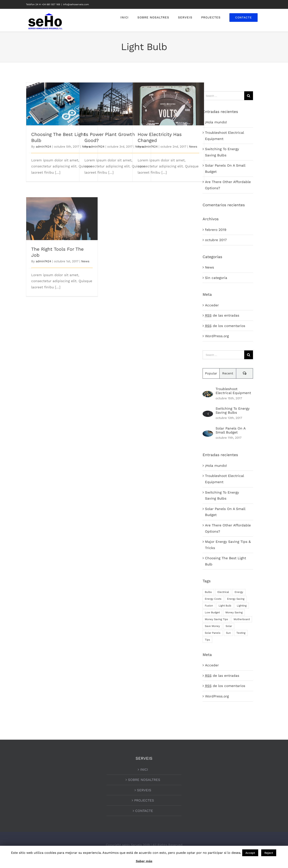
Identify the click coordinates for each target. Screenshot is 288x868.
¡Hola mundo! (216, 122)
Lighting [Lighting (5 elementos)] (242, 606)
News (193, 147)
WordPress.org (217, 336)
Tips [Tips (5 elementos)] (207, 640)
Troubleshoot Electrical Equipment (233, 391)
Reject (269, 853)
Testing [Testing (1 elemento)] (241, 633)
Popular (211, 373)
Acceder (212, 305)
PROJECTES (144, 800)
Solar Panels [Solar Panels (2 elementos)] (213, 633)
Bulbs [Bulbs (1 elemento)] (208, 592)
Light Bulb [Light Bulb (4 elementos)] (225, 606)
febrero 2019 (216, 230)
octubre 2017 (216, 240)
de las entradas (222, 315)
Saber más (144, 861)
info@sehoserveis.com (76, 4)
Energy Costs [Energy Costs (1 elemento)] (213, 599)
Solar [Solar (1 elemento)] (229, 626)
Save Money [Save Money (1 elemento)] (212, 626)
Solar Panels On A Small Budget (230, 430)
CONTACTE (144, 811)
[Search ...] (223, 96)
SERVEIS (144, 790)
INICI (144, 769)
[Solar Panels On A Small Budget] (208, 433)
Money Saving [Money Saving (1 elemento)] (234, 612)
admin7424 (43, 147)
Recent (228, 373)
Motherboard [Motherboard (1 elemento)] (242, 619)
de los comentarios (225, 326)
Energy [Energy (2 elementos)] (239, 592)
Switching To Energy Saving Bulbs (233, 410)
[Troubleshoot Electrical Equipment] (208, 394)
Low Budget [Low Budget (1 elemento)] (212, 612)
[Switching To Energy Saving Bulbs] (208, 414)
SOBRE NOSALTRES (144, 780)
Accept (250, 853)
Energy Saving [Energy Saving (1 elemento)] (236, 599)
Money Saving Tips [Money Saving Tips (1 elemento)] (216, 619)
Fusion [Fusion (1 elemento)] (209, 606)
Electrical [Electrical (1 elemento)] (223, 592)
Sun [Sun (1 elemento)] (228, 633)
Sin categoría (216, 278)
